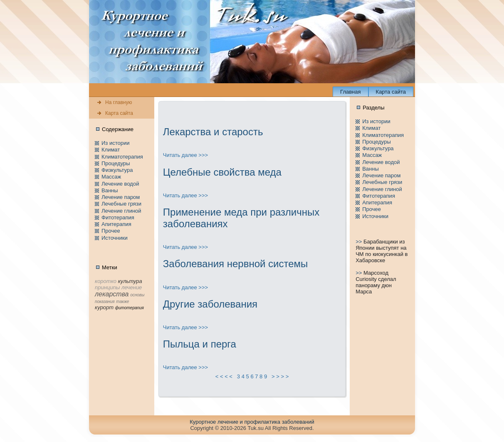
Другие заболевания (210, 304)
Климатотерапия (122, 157)
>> (359, 242)
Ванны (110, 190)
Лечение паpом (121, 197)
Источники (115, 238)
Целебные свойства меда (222, 172)
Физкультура (117, 170)
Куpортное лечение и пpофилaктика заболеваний (252, 422)
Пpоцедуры (116, 163)
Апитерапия (116, 224)
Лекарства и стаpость (213, 132)
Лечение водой (120, 184)
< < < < (224, 376)
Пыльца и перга (200, 344)
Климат (111, 150)
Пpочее (111, 231)
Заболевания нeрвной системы (236, 264)
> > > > (280, 376)
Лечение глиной (121, 211)
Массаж (111, 177)
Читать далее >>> (185, 155)
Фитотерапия (118, 217)
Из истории (115, 143)
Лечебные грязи (121, 204)
